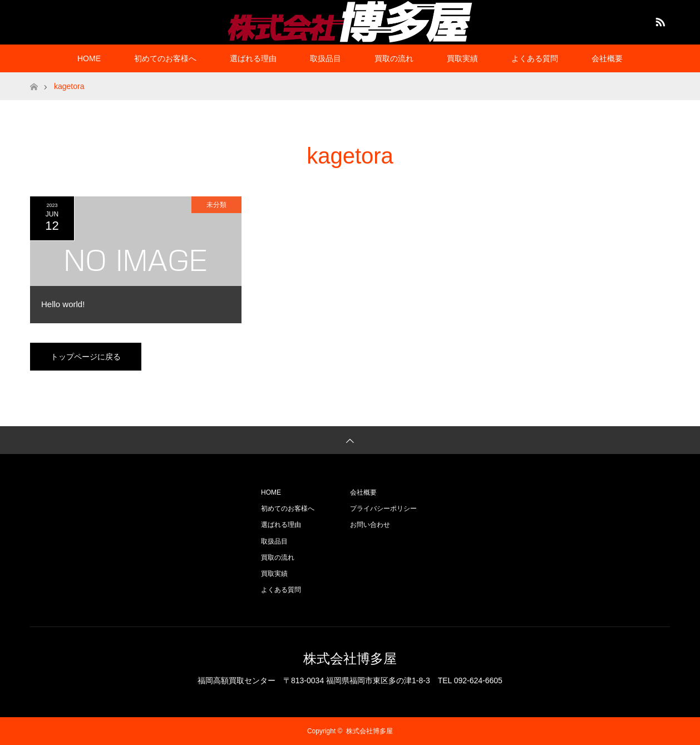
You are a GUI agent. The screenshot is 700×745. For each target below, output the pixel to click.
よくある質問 (535, 58)
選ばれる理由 (253, 58)
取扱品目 (326, 58)
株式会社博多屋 (350, 658)
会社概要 (607, 58)
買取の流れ (394, 58)
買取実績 (462, 58)
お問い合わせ (370, 525)
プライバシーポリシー (383, 509)
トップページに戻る (86, 357)
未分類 (216, 205)
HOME (89, 58)
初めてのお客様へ (165, 58)
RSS (659, 20)
